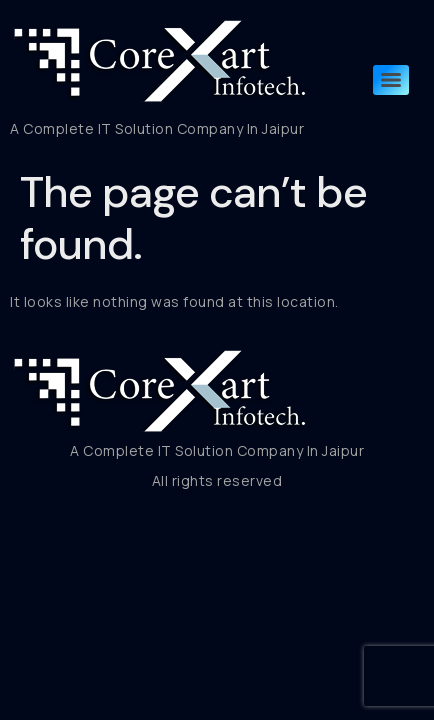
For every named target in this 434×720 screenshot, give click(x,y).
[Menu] (391, 80)
